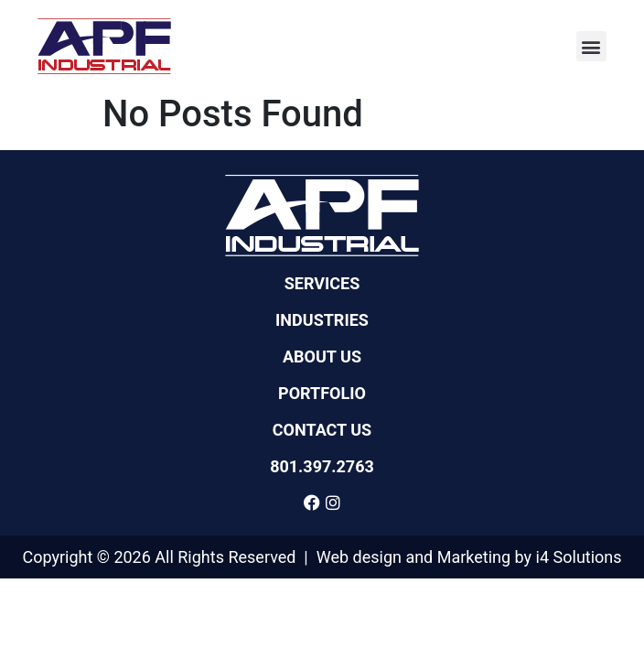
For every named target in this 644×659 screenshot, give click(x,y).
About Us (322, 357)
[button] (591, 46)
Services (322, 284)
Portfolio (322, 394)
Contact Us (322, 430)
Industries (322, 320)
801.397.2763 (322, 467)
